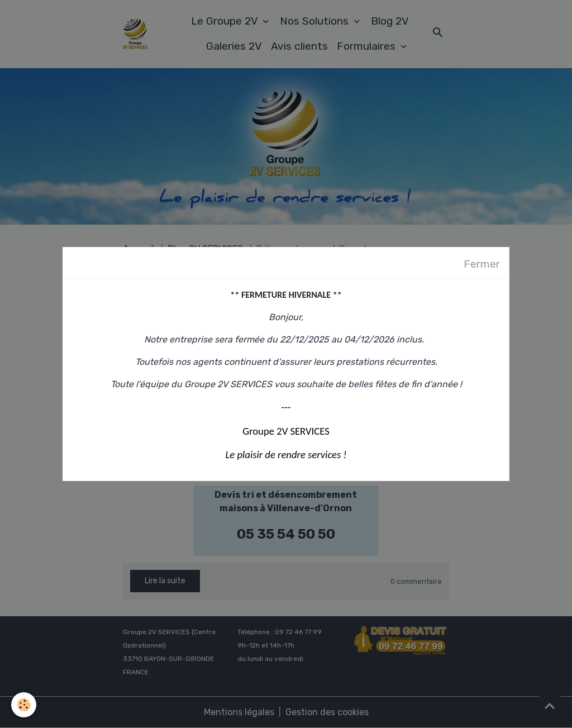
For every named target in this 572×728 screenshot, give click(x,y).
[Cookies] (24, 705)
